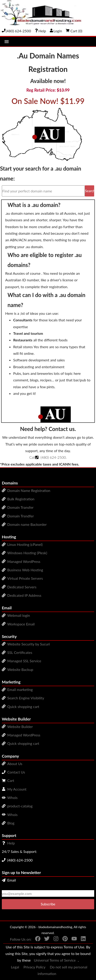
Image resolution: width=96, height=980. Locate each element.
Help (11, 843)
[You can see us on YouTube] (72, 940)
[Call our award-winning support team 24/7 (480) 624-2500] (40, 31)
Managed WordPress (24, 561)
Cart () (74, 31)
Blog (11, 823)
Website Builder (20, 727)
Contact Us (16, 772)
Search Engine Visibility (26, 698)
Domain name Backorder (27, 524)
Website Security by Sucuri (29, 644)
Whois (12, 797)
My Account (17, 789)
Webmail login (19, 615)
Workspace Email (21, 624)
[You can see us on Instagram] (54, 940)
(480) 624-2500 (53, 457)
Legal (15, 967)
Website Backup (20, 669)
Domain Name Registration (29, 490)
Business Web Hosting (25, 570)
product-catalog (20, 806)
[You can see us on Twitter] (45, 940)
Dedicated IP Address (24, 595)
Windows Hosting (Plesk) (27, 553)
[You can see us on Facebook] (36, 940)
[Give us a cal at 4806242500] (16, 31)
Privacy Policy (34, 967)
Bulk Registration (21, 499)
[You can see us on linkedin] (81, 940)
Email (9, 880)
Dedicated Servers (22, 587)
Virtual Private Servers (25, 578)
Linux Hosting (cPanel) (25, 544)
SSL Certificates (20, 652)
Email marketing (20, 689)
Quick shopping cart (23, 707)
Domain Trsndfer (21, 516)
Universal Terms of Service (55, 960)
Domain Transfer (20, 507)
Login (56, 31)
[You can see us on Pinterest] (63, 940)
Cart (11, 780)
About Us (15, 764)
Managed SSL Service (24, 661)
